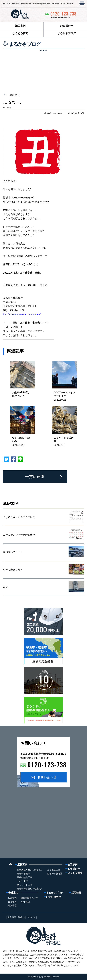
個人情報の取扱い (16, 917)
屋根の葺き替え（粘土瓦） (30, 889)
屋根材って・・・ (13, 552)
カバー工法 (22, 881)
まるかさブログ (67, 33)
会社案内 (12, 893)
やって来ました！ (13, 570)
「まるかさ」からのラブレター (20, 517)
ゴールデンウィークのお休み (19, 535)
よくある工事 (54, 870)
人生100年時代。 (21, 393)
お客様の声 (67, 26)
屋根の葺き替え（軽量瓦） (30, 870)
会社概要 (12, 902)
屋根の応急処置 (55, 874)
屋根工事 (21, 865)
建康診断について (30, 898)
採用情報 (75, 893)
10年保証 (25, 902)
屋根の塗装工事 (25, 877)
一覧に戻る (13, 95)
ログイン (31, 917)
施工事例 (20, 26)
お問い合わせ (52, 897)
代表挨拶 (12, 898)
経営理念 (12, 905)
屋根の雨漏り (24, 874)
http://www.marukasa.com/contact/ (22, 314)
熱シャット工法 (25, 885)
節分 (6, 587)
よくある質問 (20, 33)
